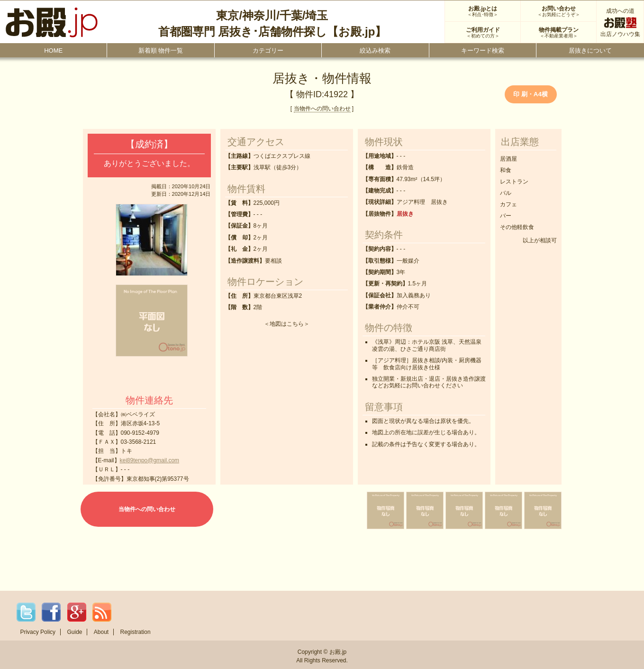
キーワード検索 (483, 50)
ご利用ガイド (483, 33)
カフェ (508, 204)
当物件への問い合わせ (322, 109)
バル (506, 193)
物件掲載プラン (558, 33)
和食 (506, 170)
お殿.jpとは (483, 11)
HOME (53, 50)
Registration (136, 632)
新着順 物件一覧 (161, 50)
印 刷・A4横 (531, 94)
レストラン (514, 182)
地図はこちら (287, 324)
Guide (74, 632)
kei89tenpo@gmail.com (150, 460)
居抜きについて (590, 50)
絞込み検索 (375, 50)
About (101, 632)
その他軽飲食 (517, 227)
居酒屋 (508, 159)
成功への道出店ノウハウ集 (620, 23)
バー (506, 216)
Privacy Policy (38, 632)
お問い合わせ (558, 11)
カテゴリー (268, 50)
